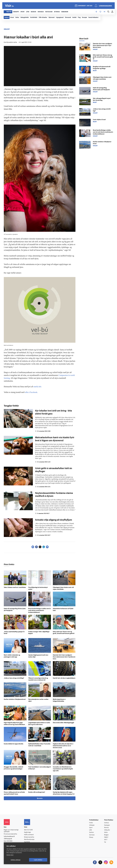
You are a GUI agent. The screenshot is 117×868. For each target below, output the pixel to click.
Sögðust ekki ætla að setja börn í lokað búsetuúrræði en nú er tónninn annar (63, 746)
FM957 (106, 837)
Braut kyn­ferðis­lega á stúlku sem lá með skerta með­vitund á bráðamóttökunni (39, 611)
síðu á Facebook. (31, 392)
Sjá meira (40, 798)
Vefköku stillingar (16, 860)
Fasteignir (107, 825)
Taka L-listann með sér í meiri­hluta (15, 588)
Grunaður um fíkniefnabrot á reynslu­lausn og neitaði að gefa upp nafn (63, 769)
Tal (105, 842)
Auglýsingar (28, 832)
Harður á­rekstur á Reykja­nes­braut (15, 699)
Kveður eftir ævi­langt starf (37, 792)
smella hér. (38, 387)
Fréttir (91, 823)
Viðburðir (107, 830)
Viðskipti (92, 825)
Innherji (107, 823)
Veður (106, 832)
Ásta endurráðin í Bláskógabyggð (63, 723)
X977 (106, 840)
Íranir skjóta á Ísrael (99, 120)
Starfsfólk (27, 842)
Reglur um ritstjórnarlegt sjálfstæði (11, 831)
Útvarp (91, 837)
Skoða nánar (10, 855)
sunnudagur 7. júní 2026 (85, 6)
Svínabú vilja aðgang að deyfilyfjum (54, 520)
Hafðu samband (29, 835)
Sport (91, 828)
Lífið (91, 830)
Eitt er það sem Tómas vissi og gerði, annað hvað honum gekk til (103, 57)
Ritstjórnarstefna (29, 837)
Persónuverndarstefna (10, 834)
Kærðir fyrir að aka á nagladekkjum (64, 678)
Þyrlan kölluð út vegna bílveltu (14, 744)
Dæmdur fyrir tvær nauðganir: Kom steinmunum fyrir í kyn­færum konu (64, 657)
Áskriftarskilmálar (29, 840)
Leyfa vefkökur (38, 860)
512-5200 (30, 830)
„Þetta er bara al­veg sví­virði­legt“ (14, 678)
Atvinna (106, 828)
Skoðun (91, 832)
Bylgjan (106, 835)
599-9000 (9, 841)
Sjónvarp (92, 835)
